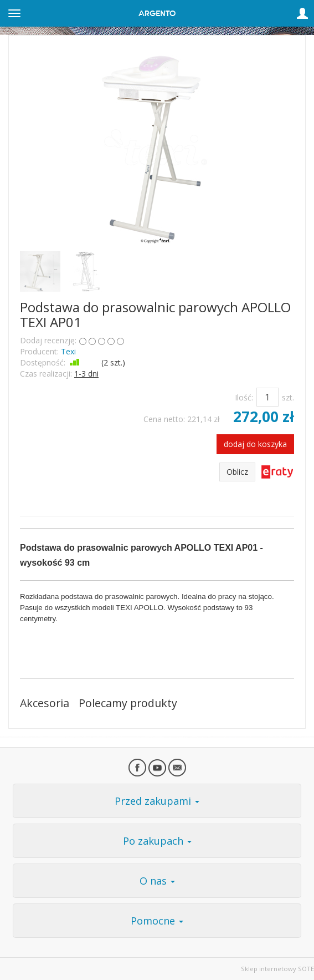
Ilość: (244, 397)
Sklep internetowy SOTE (277, 969)
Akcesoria (45, 703)
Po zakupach (157, 841)
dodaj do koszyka (255, 444)
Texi (68, 351)
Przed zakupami (157, 801)
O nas (157, 881)
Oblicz (237, 472)
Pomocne (157, 921)
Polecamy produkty (128, 703)
